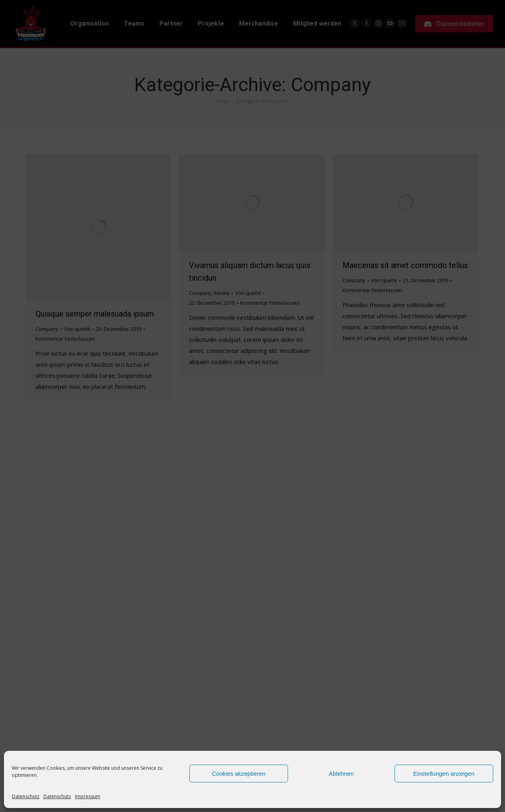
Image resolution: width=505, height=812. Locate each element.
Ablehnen (341, 774)
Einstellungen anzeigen (444, 774)
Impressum (88, 796)
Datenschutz (26, 796)
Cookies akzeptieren (239, 774)
